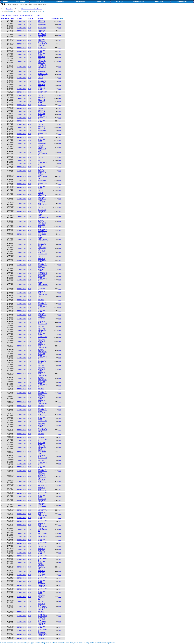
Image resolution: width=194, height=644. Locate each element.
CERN (30, 21)
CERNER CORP (22, 28)
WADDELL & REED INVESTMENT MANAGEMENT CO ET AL (42, 607)
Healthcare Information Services (32, 9)
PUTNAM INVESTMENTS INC (42, 530)
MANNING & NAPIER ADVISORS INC (42, 203)
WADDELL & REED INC (41, 550)
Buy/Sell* (4, 19)
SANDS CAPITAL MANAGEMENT (43, 75)
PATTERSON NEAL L (42, 51)
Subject (20, 19)
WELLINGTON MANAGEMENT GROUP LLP (42, 44)
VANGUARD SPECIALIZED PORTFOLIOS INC (42, 476)
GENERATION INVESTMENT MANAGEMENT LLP (42, 36)
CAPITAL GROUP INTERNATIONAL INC (43, 153)
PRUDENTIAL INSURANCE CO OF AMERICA (43, 585)
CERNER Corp (21, 21)
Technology (9, 9)
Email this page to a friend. (9, 15)
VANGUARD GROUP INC (41, 21)
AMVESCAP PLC (43, 485)
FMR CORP (41, 300)
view (60, 21)
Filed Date (10, 19)
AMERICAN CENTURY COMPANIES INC (42, 567)
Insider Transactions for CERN (30, 15)
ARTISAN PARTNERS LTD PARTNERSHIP (42, 222)
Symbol (30, 19)
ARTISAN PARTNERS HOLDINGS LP (42, 147)
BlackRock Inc (42, 25)
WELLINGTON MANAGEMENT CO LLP (42, 211)
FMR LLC (41, 78)
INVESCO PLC (42, 546)
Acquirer (41, 19)
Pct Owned (55, 19)
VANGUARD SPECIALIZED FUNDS (42, 199)
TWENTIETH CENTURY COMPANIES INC (42, 597)
